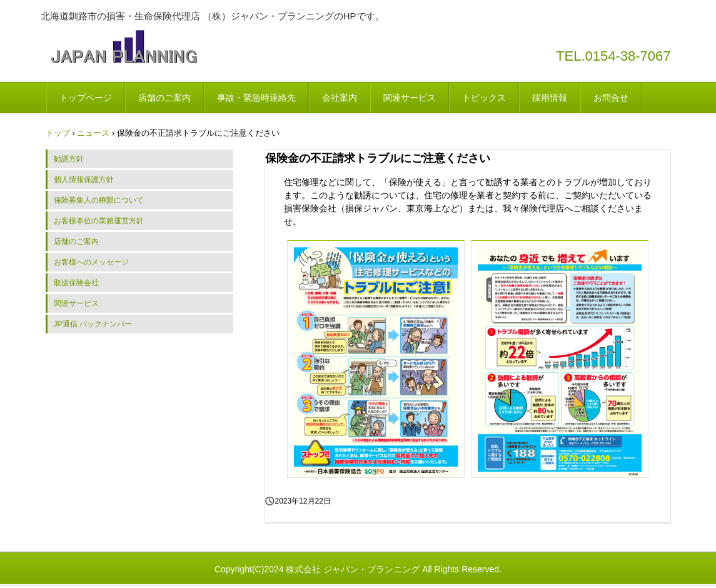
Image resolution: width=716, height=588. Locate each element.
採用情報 (550, 98)
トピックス (484, 98)
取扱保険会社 (76, 283)
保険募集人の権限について (99, 200)
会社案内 (340, 98)
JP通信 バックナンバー (93, 324)
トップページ (86, 98)
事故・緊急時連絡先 (256, 98)
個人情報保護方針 (84, 180)
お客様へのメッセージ (91, 262)
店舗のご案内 (164, 98)
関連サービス (410, 98)
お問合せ (611, 98)
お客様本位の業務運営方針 (99, 221)
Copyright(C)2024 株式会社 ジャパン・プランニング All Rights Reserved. (358, 569)
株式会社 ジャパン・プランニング (124, 47)
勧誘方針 (69, 159)
